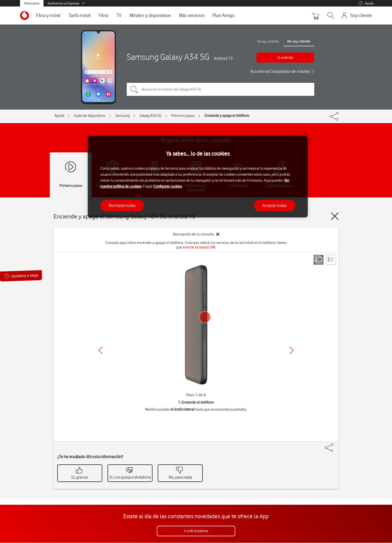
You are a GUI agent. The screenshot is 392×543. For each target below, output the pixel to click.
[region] (198, 177)
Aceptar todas (275, 205)
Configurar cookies (168, 186)
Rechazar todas (122, 205)
